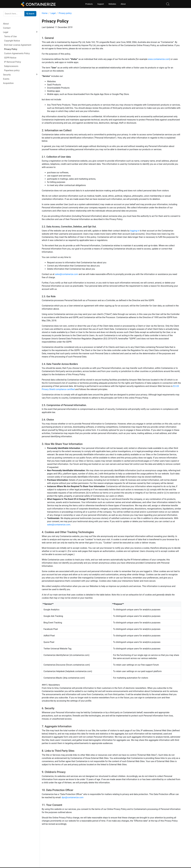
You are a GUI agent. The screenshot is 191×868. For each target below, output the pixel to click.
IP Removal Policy (13, 62)
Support (101, 4)
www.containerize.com (159, 59)
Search (30, 14)
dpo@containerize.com (73, 797)
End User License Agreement (18, 45)
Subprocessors (11, 66)
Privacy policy (65, 13)
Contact (7, 28)
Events (6, 79)
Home (45, 13)
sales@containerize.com (67, 274)
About (123, 4)
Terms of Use (10, 36)
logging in (135, 231)
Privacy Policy (11, 49)
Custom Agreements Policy (17, 53)
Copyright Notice (12, 41)
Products (89, 4)
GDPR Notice (10, 58)
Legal (6, 32)
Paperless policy (12, 70)
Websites (112, 4)
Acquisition (8, 83)
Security (7, 75)
